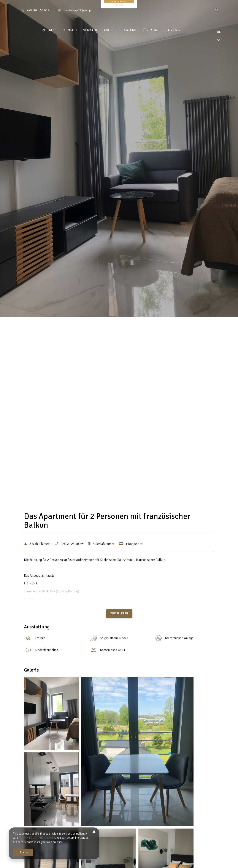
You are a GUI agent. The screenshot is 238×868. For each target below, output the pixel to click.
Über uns (159, 30)
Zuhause (58, 30)
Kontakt (78, 30)
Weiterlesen (119, 614)
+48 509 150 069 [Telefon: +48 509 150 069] (38, 10)
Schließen (23, 852)
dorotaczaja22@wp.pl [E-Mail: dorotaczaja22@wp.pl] (77, 10)
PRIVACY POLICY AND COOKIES (37, 838)
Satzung (181, 30)
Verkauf (99, 30)
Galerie (139, 30)
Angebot (119, 30)
